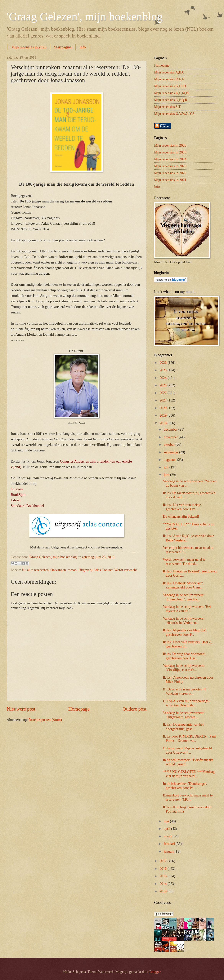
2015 (163, 876)
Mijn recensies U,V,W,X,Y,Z (174, 114)
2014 (163, 884)
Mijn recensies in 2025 (29, 47)
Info (83, 47)
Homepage (79, 709)
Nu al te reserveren (35, 570)
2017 (163, 861)
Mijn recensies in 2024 (170, 159)
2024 (163, 378)
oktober (170, 445)
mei (167, 821)
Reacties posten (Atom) (45, 720)
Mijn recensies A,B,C (169, 72)
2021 (163, 400)
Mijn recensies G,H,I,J (170, 86)
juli (167, 467)
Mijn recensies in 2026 (170, 145)
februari (170, 844)
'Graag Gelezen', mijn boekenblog (85, 16)
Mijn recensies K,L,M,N (171, 93)
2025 (163, 370)
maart (168, 836)
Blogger (155, 972)
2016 (163, 869)
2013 (163, 891)
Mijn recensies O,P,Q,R (171, 100)
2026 (163, 363)
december (171, 429)
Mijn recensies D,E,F (169, 79)
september (172, 452)
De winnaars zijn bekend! (181, 517)
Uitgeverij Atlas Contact (95, 570)
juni (167, 475)
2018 (163, 423)
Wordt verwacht (126, 570)
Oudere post (134, 709)
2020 (163, 408)
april (168, 829)
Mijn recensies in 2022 (170, 173)
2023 (163, 385)
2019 (163, 415)
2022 (163, 393)
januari (169, 851)
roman (72, 570)
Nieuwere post (21, 709)
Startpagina (63, 47)
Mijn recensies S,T (167, 107)
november (171, 437)
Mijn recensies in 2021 (170, 180)
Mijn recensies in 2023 (170, 166)
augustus (170, 460)
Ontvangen (58, 570)
